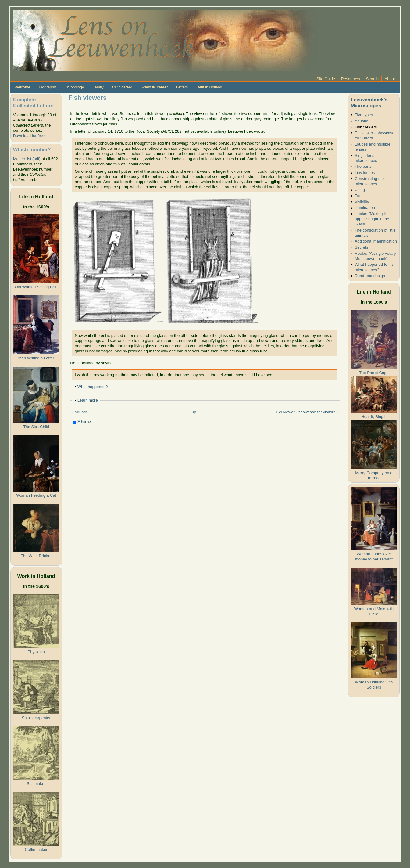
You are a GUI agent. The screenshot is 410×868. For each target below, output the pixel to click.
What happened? (93, 387)
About (390, 79)
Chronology (74, 87)
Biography (47, 87)
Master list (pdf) (27, 159)
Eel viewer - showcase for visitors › (307, 412)
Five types (364, 115)
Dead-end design (370, 276)
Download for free (29, 136)
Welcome (23, 87)
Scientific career (154, 87)
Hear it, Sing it (374, 417)
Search (373, 79)
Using (360, 190)
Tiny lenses (365, 173)
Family (98, 87)
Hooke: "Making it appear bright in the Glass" (372, 219)
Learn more (88, 400)
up (194, 412)
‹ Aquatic (80, 412)
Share (82, 422)
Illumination (365, 208)
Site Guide (326, 79)
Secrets (361, 247)
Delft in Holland (209, 87)
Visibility (362, 202)
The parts (363, 166)
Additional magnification (376, 241)
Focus (360, 196)
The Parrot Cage (374, 373)
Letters (182, 87)
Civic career (122, 87)
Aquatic (361, 121)
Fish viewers (366, 127)
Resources (350, 79)
